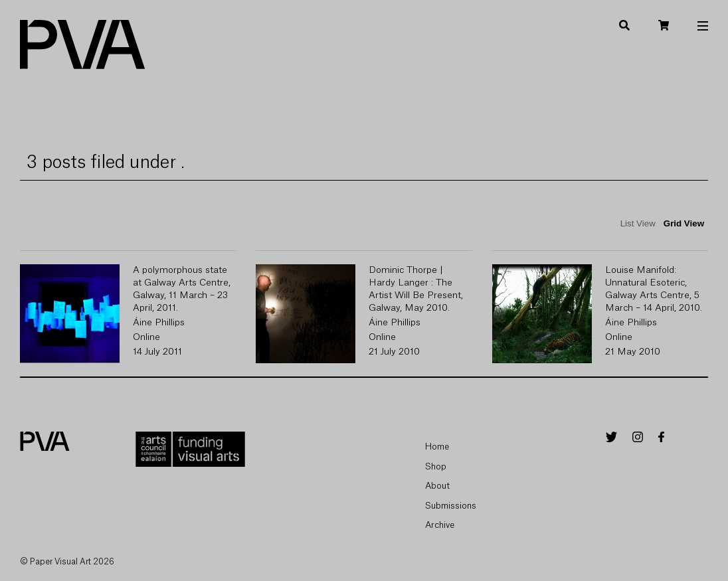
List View (638, 223)
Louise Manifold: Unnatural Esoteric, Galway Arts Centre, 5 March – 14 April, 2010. (654, 289)
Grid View (684, 223)
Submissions (451, 506)
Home (437, 447)
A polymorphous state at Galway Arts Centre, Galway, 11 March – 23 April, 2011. (182, 289)
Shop (436, 466)
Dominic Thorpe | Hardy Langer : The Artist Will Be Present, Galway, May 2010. (416, 289)
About (437, 486)
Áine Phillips (159, 323)
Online (146, 337)
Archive (440, 525)
